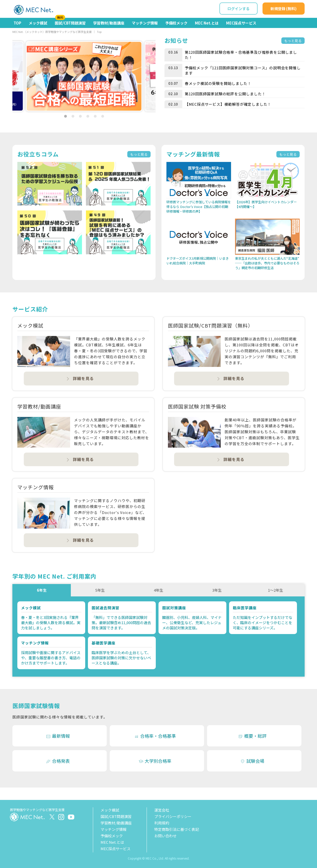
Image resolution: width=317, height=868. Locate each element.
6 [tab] (103, 116)
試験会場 (252, 761)
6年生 (42, 590)
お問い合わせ (165, 836)
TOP (17, 23)
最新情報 (58, 736)
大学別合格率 (155, 761)
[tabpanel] (84, 76)
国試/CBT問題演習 (70, 22)
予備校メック (176, 23)
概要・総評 (252, 736)
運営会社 (162, 810)
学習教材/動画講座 (109, 23)
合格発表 (58, 761)
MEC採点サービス (241, 23)
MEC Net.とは (207, 23)
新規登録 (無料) (284, 9)
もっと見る (293, 41)
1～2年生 (276, 590)
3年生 (217, 590)
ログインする (238, 9)
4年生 (158, 590)
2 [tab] (73, 116)
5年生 (100, 590)
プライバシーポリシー (173, 816)
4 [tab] (88, 116)
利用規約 (162, 823)
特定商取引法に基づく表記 (177, 829)
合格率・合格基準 (155, 736)
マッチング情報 (145, 23)
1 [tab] (65, 116)
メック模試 (38, 23)
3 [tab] (80, 116)
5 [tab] (95, 116)
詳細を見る (80, 378)
